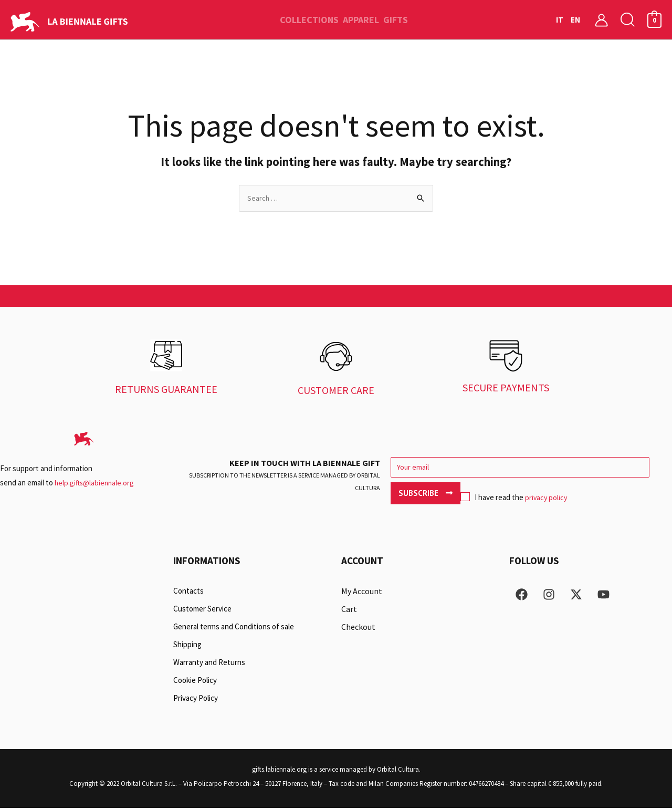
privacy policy (478, 495)
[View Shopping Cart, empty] (654, 20)
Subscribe (627, 469)
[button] (628, 20)
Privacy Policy (196, 699)
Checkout (358, 628)
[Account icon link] (601, 20)
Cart (349, 610)
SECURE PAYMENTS (506, 388)
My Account (362, 592)
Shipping (187, 645)
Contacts (188, 592)
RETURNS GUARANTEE (166, 390)
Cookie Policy (195, 681)
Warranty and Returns (209, 663)
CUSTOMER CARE (336, 391)
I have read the (445, 495)
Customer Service (202, 610)
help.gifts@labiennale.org (96, 484)
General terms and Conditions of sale (234, 628)
